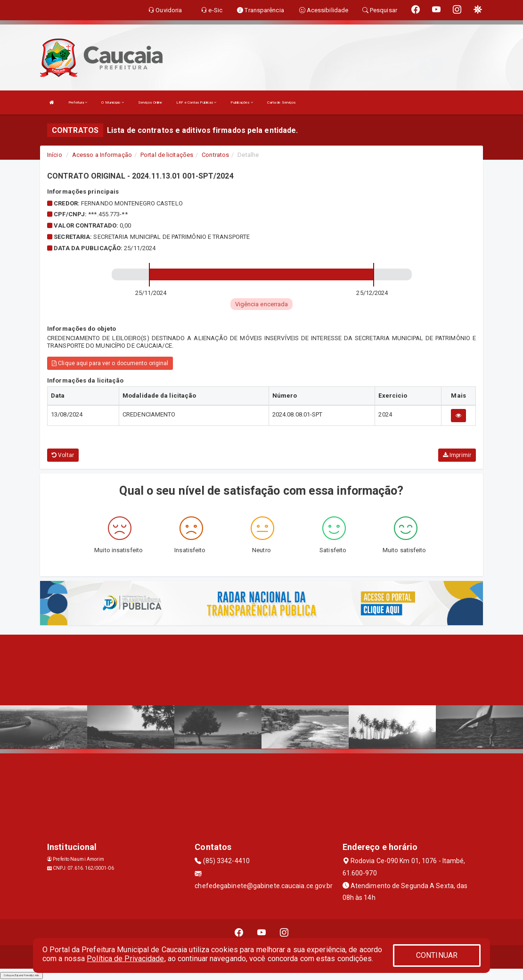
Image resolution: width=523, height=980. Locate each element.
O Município (112, 102)
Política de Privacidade (125, 959)
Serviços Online (150, 102)
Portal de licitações (167, 155)
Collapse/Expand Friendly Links (21, 975)
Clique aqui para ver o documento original (110, 363)
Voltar (63, 455)
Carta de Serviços (282, 102)
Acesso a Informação (102, 155)
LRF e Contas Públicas (196, 102)
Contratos (215, 155)
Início (55, 155)
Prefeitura (78, 102)
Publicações (241, 102)
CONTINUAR (437, 955)
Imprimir (457, 455)
